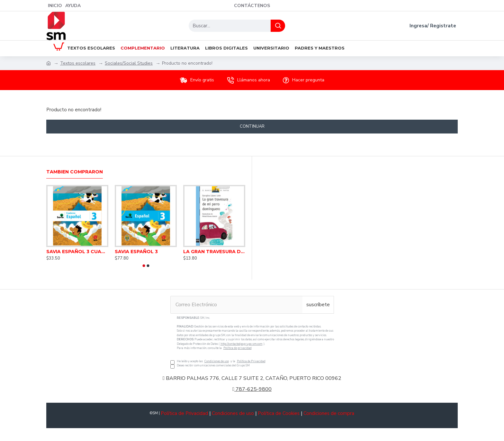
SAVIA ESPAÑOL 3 (136, 252)
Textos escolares (78, 63)
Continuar (252, 126)
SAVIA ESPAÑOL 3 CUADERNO (77, 252)
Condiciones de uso (217, 361)
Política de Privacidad (251, 361)
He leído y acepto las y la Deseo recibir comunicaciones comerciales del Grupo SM (252, 342)
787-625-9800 (252, 389)
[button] (144, 266)
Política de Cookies (279, 413)
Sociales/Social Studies (129, 63)
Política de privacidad (238, 348)
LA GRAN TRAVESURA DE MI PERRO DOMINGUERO (214, 252)
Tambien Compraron (75, 172)
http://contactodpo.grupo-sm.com (242, 344)
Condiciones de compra (329, 413)
